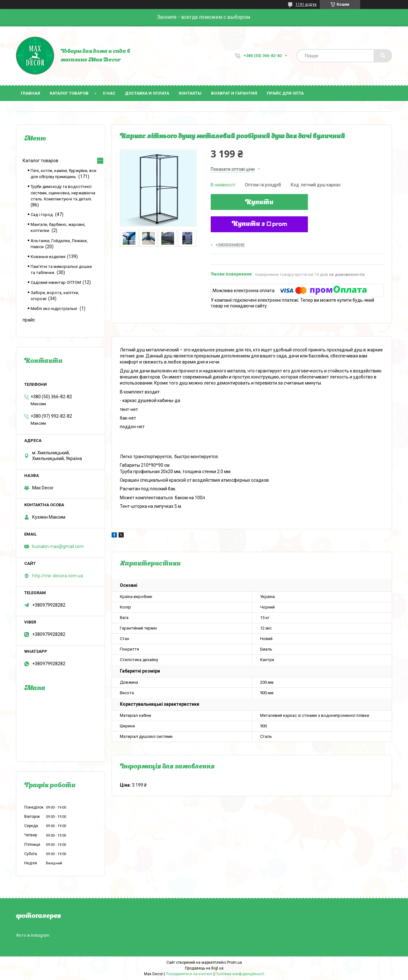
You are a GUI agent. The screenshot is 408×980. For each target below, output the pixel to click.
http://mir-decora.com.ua (58, 576)
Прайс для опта (285, 93)
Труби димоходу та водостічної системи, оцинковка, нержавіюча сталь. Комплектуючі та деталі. (63, 193)
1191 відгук (306, 4)
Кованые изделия (48, 257)
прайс (29, 320)
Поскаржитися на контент (189, 974)
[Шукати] (383, 56)
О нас (109, 93)
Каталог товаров (69, 93)
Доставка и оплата (147, 93)
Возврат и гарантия (234, 93)
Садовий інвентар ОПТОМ (56, 282)
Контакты (190, 93)
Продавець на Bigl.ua (204, 968)
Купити (259, 203)
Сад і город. (42, 215)
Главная (30, 93)
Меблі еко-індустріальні (54, 309)
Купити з (259, 224)
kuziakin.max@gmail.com (58, 546)
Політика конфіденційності (240, 974)
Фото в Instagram (33, 935)
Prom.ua (235, 962)
